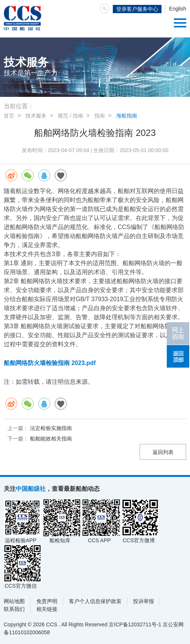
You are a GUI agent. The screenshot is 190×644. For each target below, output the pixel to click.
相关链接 (47, 609)
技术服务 (36, 116)
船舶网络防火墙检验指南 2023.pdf (50, 363)
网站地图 (14, 601)
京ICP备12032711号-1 (135, 624)
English (178, 9)
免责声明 (47, 601)
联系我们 (14, 609)
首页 (9, 116)
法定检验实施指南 (51, 428)
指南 (100, 116)
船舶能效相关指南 (51, 439)
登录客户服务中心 (137, 9)
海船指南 (127, 116)
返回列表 (163, 452)
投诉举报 (144, 601)
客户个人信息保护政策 (95, 601)
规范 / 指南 (70, 116)
